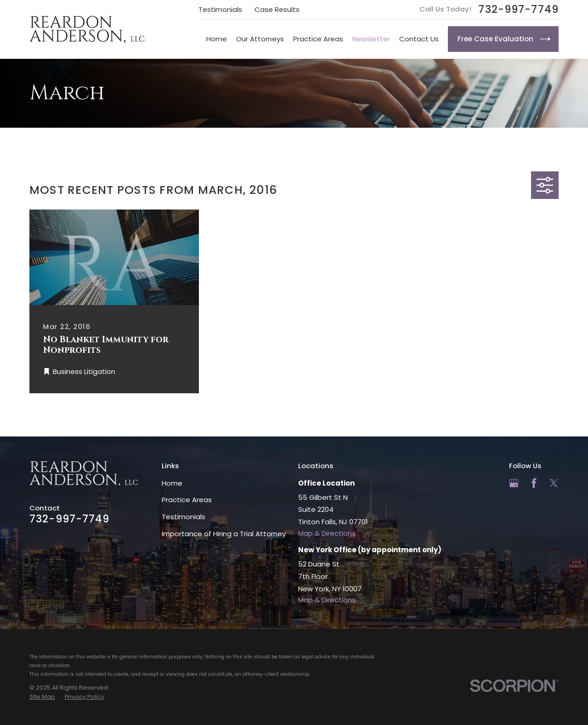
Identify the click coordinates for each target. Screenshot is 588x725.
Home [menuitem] (217, 39)
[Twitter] (554, 483)
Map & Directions (327, 533)
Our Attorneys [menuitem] (260, 39)
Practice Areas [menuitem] (318, 39)
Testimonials (220, 9)
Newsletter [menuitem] (371, 39)
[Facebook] (534, 483)
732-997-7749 (518, 9)
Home (172, 483)
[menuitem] (42, 697)
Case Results (277, 9)
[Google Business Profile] (514, 483)
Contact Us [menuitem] (419, 39)
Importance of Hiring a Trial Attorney (224, 534)
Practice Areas (187, 500)
